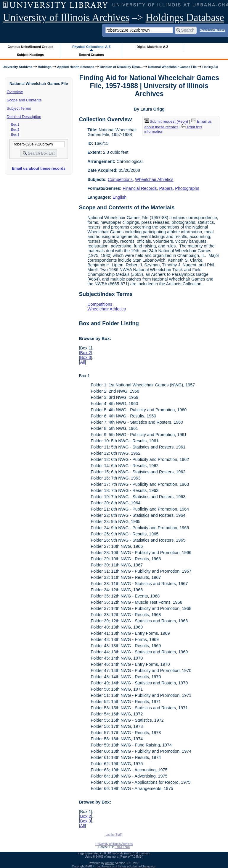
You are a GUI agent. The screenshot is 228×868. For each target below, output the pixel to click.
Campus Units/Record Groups (30, 47)
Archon (110, 863)
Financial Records (140, 188)
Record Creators (91, 55)
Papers (166, 188)
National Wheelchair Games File (172, 67)
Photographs (187, 188)
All (82, 362)
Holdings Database (185, 18)
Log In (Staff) (114, 835)
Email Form (122, 847)
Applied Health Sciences (76, 67)
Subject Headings (30, 55)
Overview (15, 92)
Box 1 (15, 124)
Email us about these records (39, 168)
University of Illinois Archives (66, 18)
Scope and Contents (24, 100)
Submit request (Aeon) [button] (166, 121)
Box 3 (15, 135)
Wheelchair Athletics (154, 179)
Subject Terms (19, 108)
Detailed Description (24, 117)
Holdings (45, 67)
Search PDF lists (212, 30)
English (119, 197)
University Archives (17, 67)
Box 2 (15, 129)
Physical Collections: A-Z (91, 47)
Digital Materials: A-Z (152, 47)
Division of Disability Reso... (121, 67)
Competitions (120, 179)
